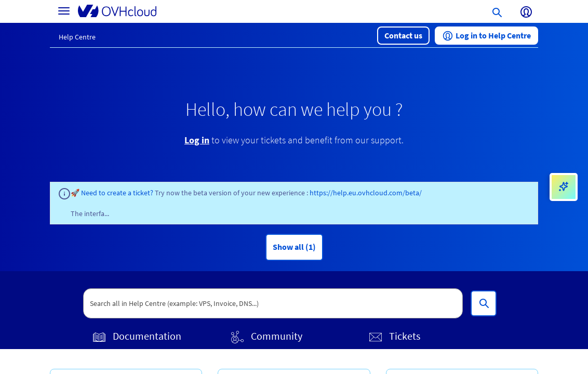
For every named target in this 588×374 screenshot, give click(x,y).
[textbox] (273, 303)
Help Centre (77, 37)
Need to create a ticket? (118, 193)
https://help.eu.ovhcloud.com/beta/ (366, 193)
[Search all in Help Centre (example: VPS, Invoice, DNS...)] (484, 303)
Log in (197, 140)
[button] (403, 36)
